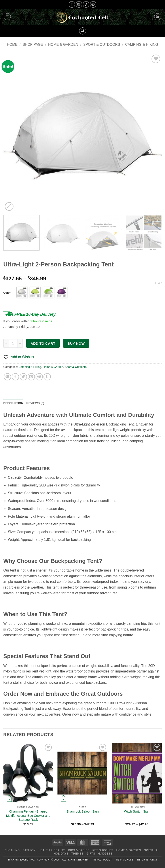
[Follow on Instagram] (79, 4)
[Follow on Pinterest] (93, 4)
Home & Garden (63, 45)
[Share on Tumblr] (47, 377)
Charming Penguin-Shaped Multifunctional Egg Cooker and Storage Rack (28, 816)
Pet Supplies (103, 850)
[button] (7, 17)
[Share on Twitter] (23, 377)
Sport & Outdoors (102, 45)
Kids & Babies (79, 850)
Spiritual (152, 850)
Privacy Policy (102, 859)
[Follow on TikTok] (86, 4)
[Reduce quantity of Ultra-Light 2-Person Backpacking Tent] (6, 343)
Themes (77, 854)
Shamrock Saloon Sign (82, 811)
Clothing (12, 850)
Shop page (33, 45)
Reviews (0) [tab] (35, 403)
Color (7, 293)
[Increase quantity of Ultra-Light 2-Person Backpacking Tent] (20, 343)
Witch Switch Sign (137, 811)
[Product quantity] (13, 343)
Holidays (61, 854)
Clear (158, 283)
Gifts (91, 854)
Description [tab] (13, 403)
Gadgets (105, 854)
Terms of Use (124, 859)
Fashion (29, 850)
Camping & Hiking (141, 45)
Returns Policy (147, 859)
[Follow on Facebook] (72, 4)
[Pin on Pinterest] (39, 377)
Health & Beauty (52, 850)
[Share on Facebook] (15, 377)
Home (12, 45)
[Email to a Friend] (31, 377)
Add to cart (43, 343)
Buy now (76, 343)
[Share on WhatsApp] (7, 377)
